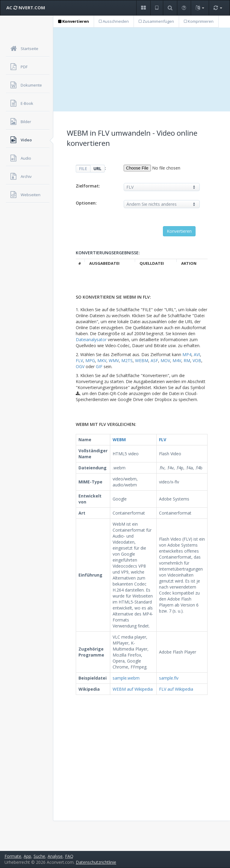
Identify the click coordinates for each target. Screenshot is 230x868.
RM (187, 360)
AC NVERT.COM (26, 7)
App (27, 856)
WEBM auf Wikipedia (133, 689)
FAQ (69, 856)
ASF (154, 360)
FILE (83, 168)
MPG (90, 360)
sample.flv (169, 678)
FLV (79, 360)
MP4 (187, 354)
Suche (39, 856)
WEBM (142, 360)
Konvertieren (74, 21)
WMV (114, 360)
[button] (143, 8)
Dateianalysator (91, 340)
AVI (197, 354)
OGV (80, 366)
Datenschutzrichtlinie (96, 862)
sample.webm (126, 678)
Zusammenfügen (156, 21)
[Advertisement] (142, 69)
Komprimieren (199, 21)
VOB (197, 360)
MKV (102, 360)
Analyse (55, 856)
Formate (13, 856)
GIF (99, 366)
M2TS (127, 360)
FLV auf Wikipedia (176, 689)
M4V (177, 360)
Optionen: (86, 203)
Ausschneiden (114, 21)
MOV (165, 360)
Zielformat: (88, 186)
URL (97, 168)
